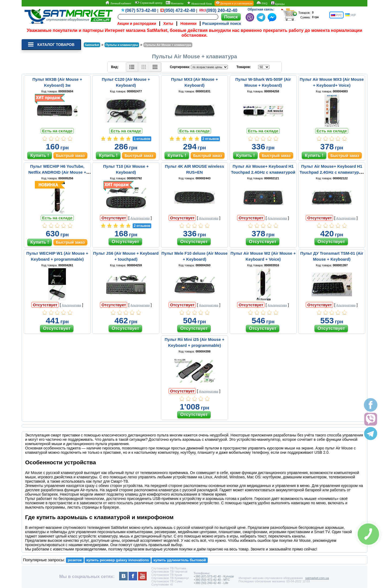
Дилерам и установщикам (234, 3)
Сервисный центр (149, 3)
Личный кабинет (118, 3)
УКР (351, 15)
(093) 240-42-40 (222, 10)
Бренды (278, 3)
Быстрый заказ (70, 156)
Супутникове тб (162, 584)
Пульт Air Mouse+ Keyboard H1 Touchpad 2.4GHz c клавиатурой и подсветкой (332, 172)
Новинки (189, 23)
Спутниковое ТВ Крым (167, 575)
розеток (75, 560)
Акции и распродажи (137, 23)
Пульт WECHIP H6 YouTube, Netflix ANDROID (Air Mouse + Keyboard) (57, 172)
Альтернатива (140, 218)
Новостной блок (199, 3)
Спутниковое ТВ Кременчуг (170, 578)
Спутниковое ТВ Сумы (167, 581)
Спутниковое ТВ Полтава (169, 568)
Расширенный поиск (222, 23)
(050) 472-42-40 (180, 10)
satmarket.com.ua (317, 578)
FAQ (262, 3)
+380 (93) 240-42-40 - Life (211, 583)
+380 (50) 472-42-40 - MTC (212, 580)
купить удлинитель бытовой (180, 560)
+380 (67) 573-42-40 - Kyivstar (214, 576)
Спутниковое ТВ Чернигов (169, 572)
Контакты (175, 3)
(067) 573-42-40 (141, 10)
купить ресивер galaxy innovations (118, 560)
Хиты (168, 23)
